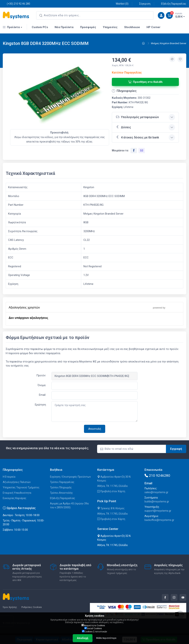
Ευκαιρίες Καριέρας (15, 498)
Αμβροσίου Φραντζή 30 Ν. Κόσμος (114, 479)
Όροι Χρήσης (10, 607)
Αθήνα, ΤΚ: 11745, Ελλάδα (112, 486)
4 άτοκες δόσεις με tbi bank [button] (137, 137)
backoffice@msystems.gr (159, 520)
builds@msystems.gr (157, 501)
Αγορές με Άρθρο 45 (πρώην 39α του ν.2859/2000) (69, 505)
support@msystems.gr (158, 511)
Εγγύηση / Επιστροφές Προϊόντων (70, 477)
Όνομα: (42, 385)
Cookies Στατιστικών (94, 631)
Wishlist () (120, 4)
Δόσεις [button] (123, 127)
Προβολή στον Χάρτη (111, 491)
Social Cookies (93, 628)
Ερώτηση (40, 405)
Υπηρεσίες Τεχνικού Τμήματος (21, 487)
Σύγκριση (143, 4)
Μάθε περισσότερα (106, 638)
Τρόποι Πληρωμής (61, 487)
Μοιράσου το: (120, 150)
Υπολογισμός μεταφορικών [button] (137, 117)
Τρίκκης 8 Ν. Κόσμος (111, 508)
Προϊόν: (41, 375)
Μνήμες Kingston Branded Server (169, 43)
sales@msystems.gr (156, 492)
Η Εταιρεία (9, 477)
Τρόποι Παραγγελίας (62, 482)
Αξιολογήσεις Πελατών (17, 482)
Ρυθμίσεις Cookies (32, 607)
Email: (42, 395)
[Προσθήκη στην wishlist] (180, 59)
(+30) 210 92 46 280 (16, 4)
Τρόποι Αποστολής (61, 493)
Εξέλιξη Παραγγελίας (172, 4)
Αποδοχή (83, 638)
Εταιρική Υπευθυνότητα (17, 493)
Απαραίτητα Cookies (93, 625)
